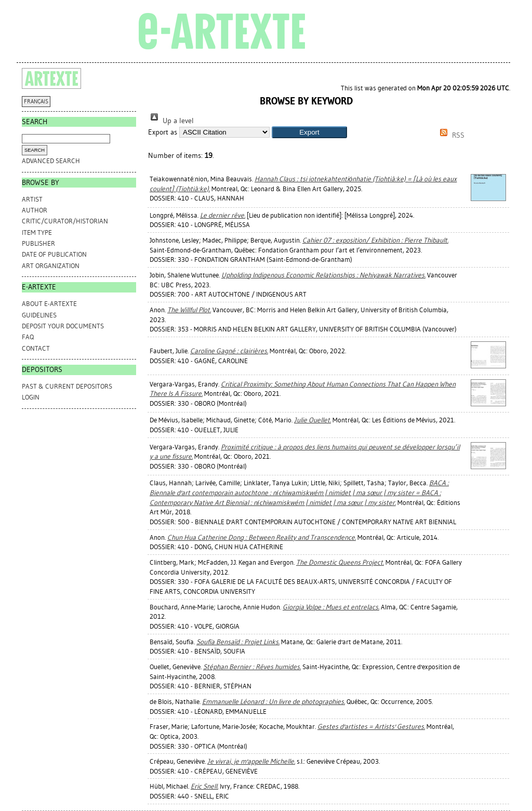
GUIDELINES (39, 315)
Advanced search (51, 161)
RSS (450, 135)
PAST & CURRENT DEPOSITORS (67, 386)
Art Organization (51, 266)
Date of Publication (54, 254)
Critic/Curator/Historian (65, 221)
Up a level (171, 121)
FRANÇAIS (36, 102)
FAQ (28, 337)
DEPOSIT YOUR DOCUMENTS (63, 326)
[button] (309, 132)
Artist (32, 199)
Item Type (37, 232)
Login (31, 397)
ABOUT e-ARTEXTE (49, 304)
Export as (163, 132)
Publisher (38, 243)
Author (35, 210)
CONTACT (36, 348)
